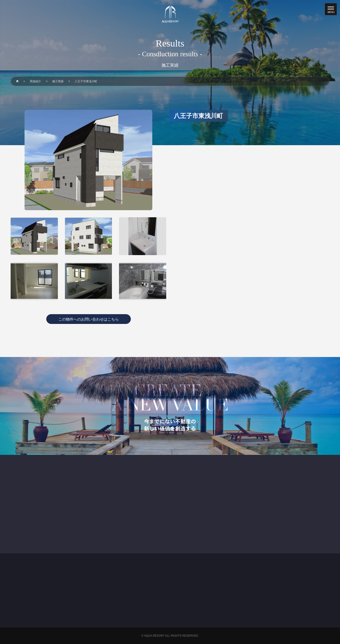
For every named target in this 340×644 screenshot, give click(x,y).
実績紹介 (35, 81)
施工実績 (58, 81)
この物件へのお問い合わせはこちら (89, 319)
